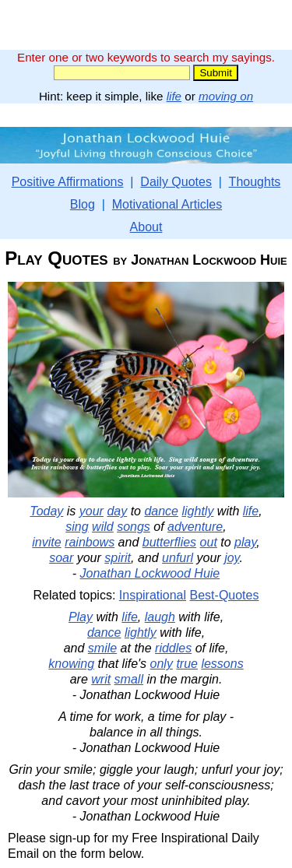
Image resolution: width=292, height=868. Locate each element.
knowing (71, 664)
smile (102, 648)
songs (134, 527)
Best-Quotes (225, 595)
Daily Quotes (176, 182)
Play (81, 617)
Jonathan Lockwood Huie (150, 573)
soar (61, 558)
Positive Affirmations (68, 182)
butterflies (169, 542)
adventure (195, 527)
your (91, 511)
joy (232, 558)
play (245, 542)
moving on (226, 96)
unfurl (178, 558)
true (187, 664)
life (174, 96)
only (162, 664)
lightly (197, 511)
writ (101, 679)
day (117, 511)
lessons (222, 664)
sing (77, 527)
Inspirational (153, 595)
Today (46, 511)
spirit (118, 558)
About (146, 227)
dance (161, 511)
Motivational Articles (167, 204)
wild (103, 527)
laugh (160, 617)
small (129, 679)
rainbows (90, 542)
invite (46, 542)
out (209, 542)
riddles (173, 648)
